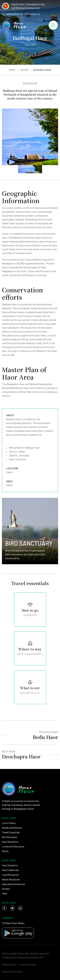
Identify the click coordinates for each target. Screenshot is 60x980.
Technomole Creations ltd (30, 957)
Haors (24, 70)
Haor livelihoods (10, 870)
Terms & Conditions (12, 972)
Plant (5, 893)
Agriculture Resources (14, 884)
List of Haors (9, 823)
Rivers (5, 851)
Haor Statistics (10, 865)
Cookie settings (28, 964)
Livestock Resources (13, 846)
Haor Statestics (10, 842)
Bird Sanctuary (10, 837)
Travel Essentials (11, 832)
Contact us (33, 14)
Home (12, 70)
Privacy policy (9, 964)
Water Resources (11, 879)
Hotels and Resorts (12, 828)
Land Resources (10, 875)
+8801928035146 (12, 14)
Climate (6, 889)
